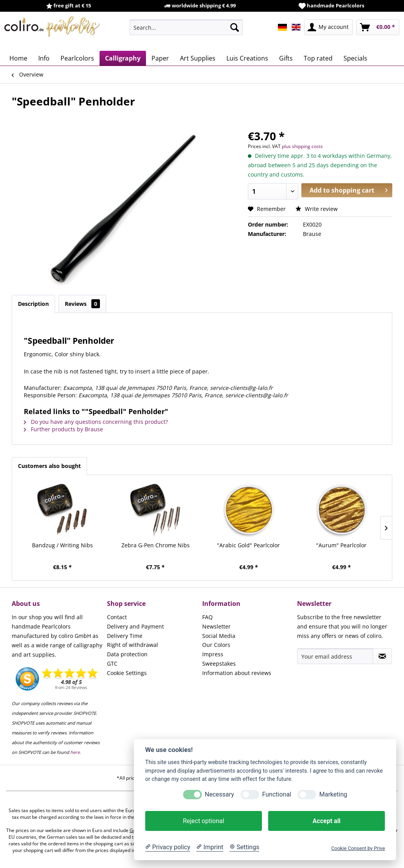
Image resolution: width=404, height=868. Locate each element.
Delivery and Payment (135, 626)
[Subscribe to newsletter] (382, 656)
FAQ (207, 617)
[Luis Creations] (247, 58)
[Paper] (160, 58)
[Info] (44, 58)
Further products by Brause (63, 429)
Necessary (220, 794)
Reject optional (203, 821)
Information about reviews (237, 673)
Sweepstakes (219, 664)
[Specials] (355, 58)
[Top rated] (318, 58)
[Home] (18, 58)
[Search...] (186, 27)
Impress (213, 654)
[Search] (235, 27)
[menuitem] (186, 27)
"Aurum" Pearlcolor (341, 545)
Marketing (333, 794)
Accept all (327, 821)
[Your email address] (335, 656)
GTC (112, 664)
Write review (317, 209)
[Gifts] (286, 58)
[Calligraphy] (123, 58)
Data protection (127, 654)
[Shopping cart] (378, 27)
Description (33, 304)
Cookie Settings (127, 673)
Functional (277, 794)
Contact (117, 617)
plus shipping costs (302, 146)
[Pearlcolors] (77, 58)
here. (76, 752)
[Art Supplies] (198, 58)
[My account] (328, 27)
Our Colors (216, 645)
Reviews (82, 304)
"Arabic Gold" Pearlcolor (248, 545)
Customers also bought (49, 466)
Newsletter (216, 626)
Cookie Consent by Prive (358, 848)
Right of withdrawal (133, 645)
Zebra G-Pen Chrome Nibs (156, 545)
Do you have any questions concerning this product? (96, 422)
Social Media (219, 636)
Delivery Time (125, 636)
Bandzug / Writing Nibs (62, 545)
